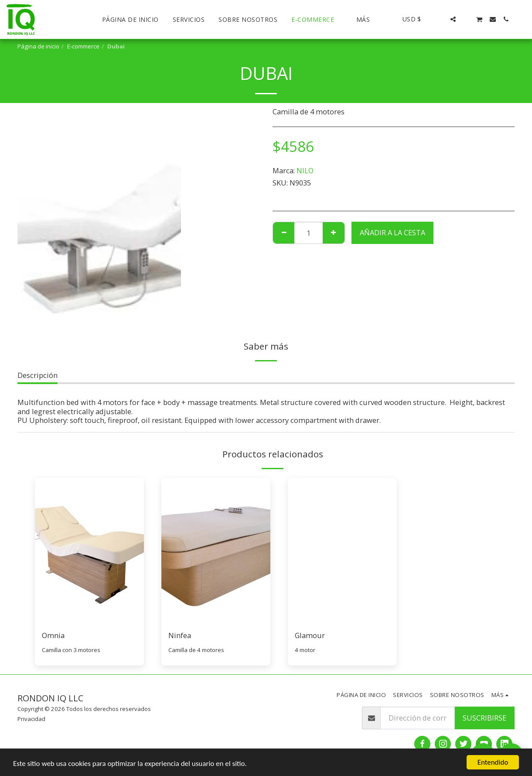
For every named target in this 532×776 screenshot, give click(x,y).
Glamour (310, 635)
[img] (89, 551)
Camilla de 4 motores (196, 650)
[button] (440, 19)
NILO (305, 170)
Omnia (53, 635)
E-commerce (83, 46)
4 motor (305, 650)
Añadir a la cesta (392, 232)
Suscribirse (484, 718)
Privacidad (31, 719)
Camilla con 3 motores (71, 650)
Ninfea (180, 635)
